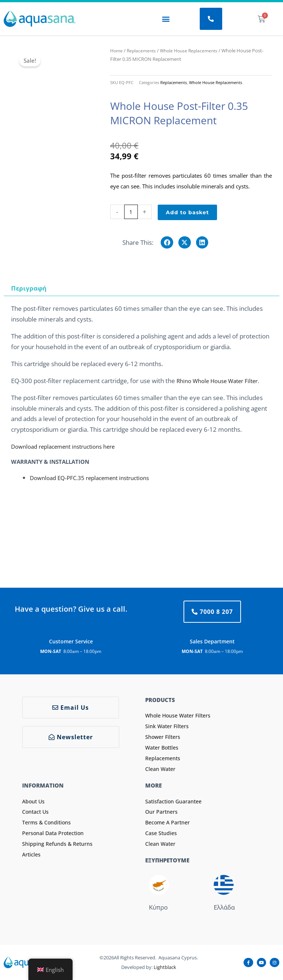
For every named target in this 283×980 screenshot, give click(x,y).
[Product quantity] (131, 211)
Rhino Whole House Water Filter (223, 380)
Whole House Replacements (194, 51)
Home (117, 51)
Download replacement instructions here (70, 446)
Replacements (143, 51)
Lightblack (165, 967)
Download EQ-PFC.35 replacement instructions (97, 477)
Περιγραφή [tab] (29, 288)
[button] (166, 19)
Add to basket (187, 212)
